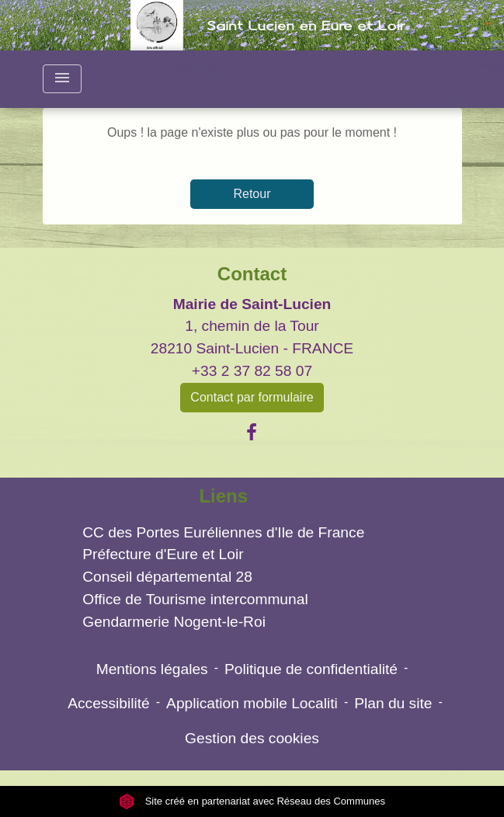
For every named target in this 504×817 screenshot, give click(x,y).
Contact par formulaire (252, 397)
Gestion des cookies (252, 738)
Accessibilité (109, 703)
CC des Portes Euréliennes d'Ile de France (223, 532)
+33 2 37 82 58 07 (252, 371)
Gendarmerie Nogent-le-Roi (174, 622)
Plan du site (393, 703)
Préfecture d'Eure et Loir (163, 554)
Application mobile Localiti (252, 703)
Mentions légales (152, 669)
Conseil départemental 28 (167, 577)
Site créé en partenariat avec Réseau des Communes (252, 801)
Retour (252, 194)
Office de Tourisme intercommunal (195, 599)
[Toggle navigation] (62, 79)
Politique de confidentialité (311, 669)
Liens (223, 496)
